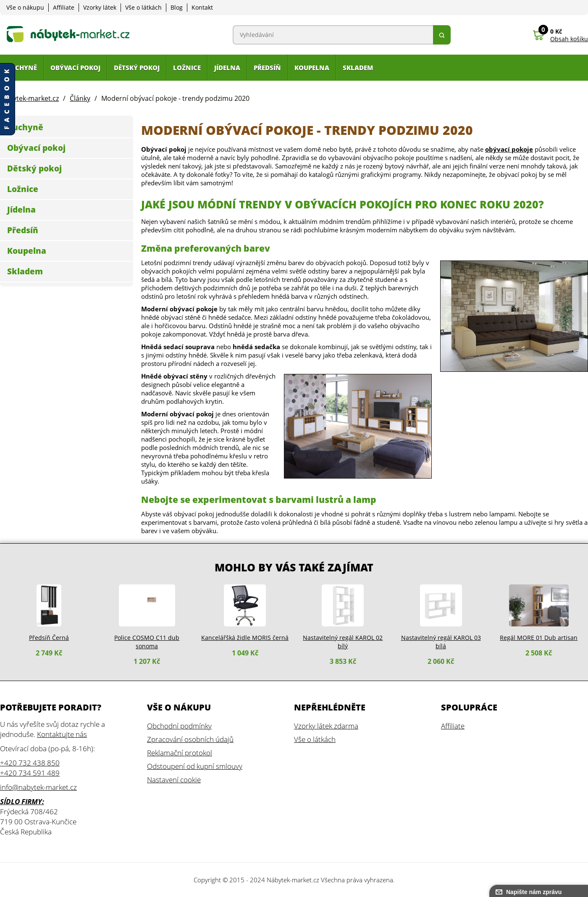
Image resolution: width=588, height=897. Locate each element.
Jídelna (21, 210)
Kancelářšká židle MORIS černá (245, 638)
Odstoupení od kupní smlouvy (195, 766)
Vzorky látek (100, 7)
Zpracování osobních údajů (190, 739)
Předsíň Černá (49, 638)
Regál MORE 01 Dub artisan (539, 638)
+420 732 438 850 (30, 763)
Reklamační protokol (180, 753)
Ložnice (23, 189)
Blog (177, 7)
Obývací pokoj (36, 148)
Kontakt (202, 7)
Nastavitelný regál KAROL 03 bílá (441, 642)
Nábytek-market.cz (293, 880)
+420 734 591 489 (30, 773)
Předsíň (23, 230)
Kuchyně (25, 127)
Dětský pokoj (34, 168)
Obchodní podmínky (179, 726)
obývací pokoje (509, 149)
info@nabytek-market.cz (38, 787)
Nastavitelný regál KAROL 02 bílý (343, 642)
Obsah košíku (569, 39)
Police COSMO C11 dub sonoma (147, 642)
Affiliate (64, 7)
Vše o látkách (143, 7)
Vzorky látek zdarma (326, 726)
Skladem (25, 271)
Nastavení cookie (174, 780)
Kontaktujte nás (62, 734)
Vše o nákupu (25, 7)
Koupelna (27, 251)
